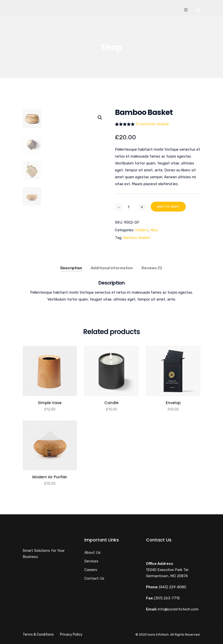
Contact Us (94, 578)
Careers (91, 570)
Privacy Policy (71, 635)
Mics (154, 230)
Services (91, 561)
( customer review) (152, 124)
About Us (93, 553)
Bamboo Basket (137, 238)
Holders (142, 230)
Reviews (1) (152, 268)
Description (71, 268)
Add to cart (168, 207)
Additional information (112, 268)
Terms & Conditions (38, 635)
